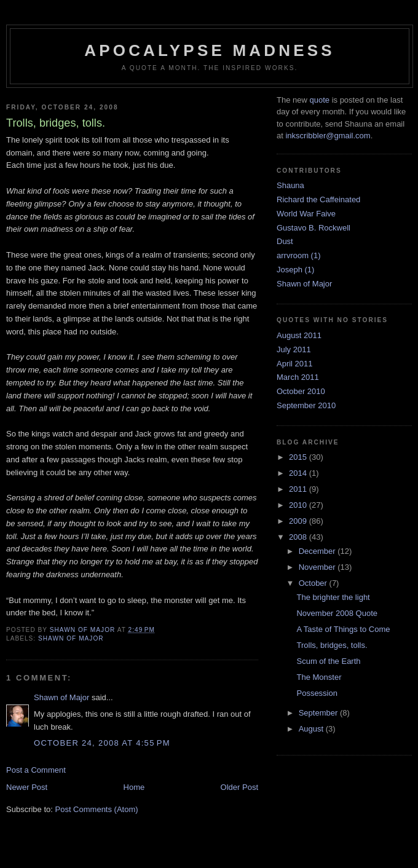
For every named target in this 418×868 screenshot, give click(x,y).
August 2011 (299, 335)
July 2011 (294, 349)
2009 (299, 521)
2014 (299, 473)
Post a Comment (36, 770)
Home (134, 787)
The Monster (319, 677)
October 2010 (301, 391)
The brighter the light (333, 597)
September (319, 713)
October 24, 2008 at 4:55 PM (102, 743)
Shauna (290, 185)
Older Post (239, 787)
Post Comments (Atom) (97, 809)
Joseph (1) (295, 270)
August (312, 729)
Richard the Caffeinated (318, 199)
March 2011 (298, 377)
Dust (285, 241)
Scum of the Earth (328, 661)
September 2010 (306, 405)
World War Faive (306, 214)
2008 (299, 537)
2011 (299, 489)
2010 (299, 505)
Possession (317, 693)
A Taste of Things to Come (343, 629)
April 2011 (295, 364)
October (314, 583)
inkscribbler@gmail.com (328, 136)
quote (319, 100)
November (318, 567)
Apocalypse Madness (210, 50)
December (318, 551)
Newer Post (27, 787)
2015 (299, 457)
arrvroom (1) (299, 255)
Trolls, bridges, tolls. (332, 645)
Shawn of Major (71, 638)
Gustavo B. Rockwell (313, 228)
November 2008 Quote (337, 613)
